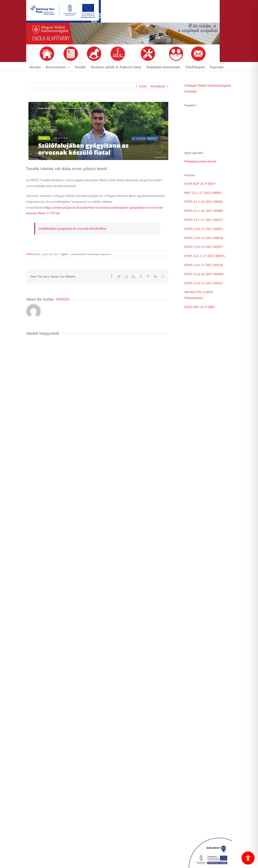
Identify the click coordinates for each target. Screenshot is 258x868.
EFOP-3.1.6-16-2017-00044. (204, 274)
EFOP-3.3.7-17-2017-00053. (204, 220)
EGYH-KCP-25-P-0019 (200, 184)
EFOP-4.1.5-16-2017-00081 (204, 202)
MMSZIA (30, 254)
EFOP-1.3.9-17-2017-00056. (204, 238)
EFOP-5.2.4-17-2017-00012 (204, 283)
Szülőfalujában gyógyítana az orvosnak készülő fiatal (72, 228)
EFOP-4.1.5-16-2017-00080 (204, 211)
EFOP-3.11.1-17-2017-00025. (205, 256)
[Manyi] (97, 131)
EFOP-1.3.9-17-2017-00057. (204, 247)
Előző (143, 86)
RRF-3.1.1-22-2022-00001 (203, 193)
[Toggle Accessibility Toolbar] (248, 858)
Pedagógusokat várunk (200, 161)
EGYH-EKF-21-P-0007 (200, 307)
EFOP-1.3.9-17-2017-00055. (204, 229)
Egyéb (64, 254)
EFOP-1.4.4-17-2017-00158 (204, 265)
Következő (158, 86)
